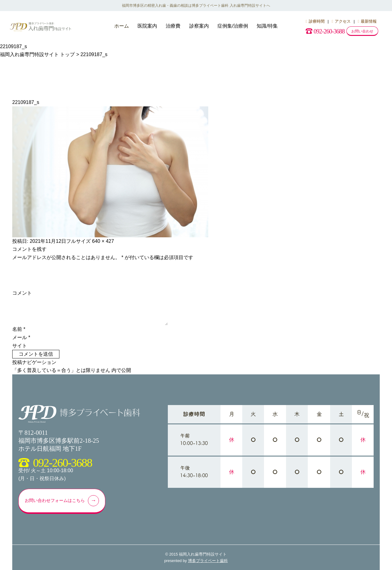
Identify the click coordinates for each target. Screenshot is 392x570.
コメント (22, 293)
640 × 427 (103, 241)
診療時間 (315, 21)
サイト (20, 346)
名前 (19, 329)
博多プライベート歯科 (208, 561)
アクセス (341, 21)
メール (21, 337)
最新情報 (367, 21)
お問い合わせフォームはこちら (63, 501)
